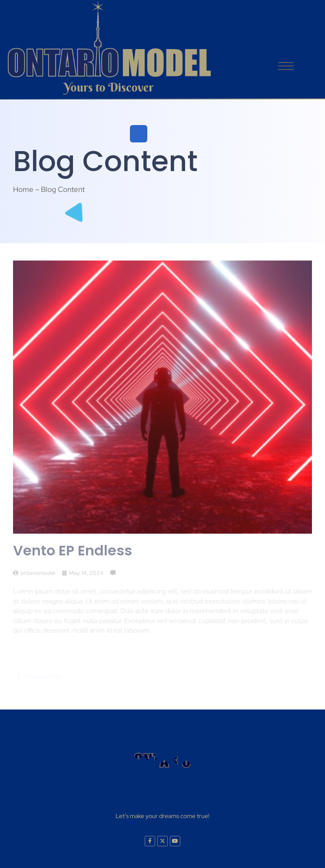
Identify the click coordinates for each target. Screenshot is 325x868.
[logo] (109, 48)
